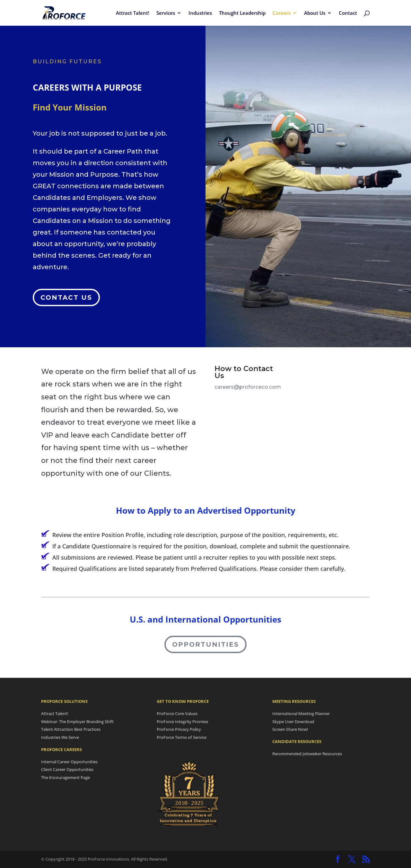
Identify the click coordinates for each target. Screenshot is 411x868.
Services (166, 13)
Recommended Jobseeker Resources (307, 754)
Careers (282, 13)
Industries (200, 13)
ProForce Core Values (177, 713)
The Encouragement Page (66, 777)
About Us (315, 13)
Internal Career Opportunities (69, 762)
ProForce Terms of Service (182, 737)
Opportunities (205, 644)
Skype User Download (293, 722)
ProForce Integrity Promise (182, 722)
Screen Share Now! (290, 729)
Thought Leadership (242, 13)
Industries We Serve (60, 737)
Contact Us (66, 292)
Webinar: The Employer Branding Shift (77, 722)
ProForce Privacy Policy (179, 729)
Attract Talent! (133, 13)
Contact (348, 13)
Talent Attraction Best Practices (71, 729)
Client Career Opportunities (67, 769)
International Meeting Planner (301, 713)
